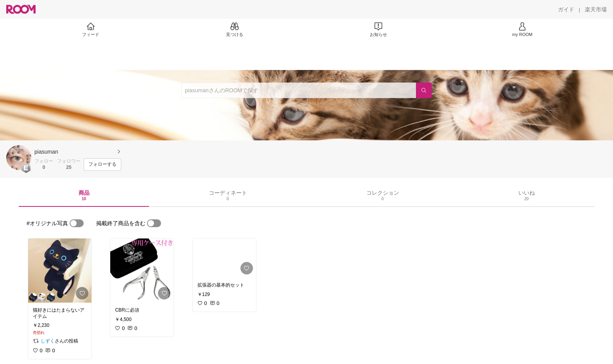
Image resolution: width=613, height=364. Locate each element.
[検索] (424, 90)
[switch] (77, 223)
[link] (60, 271)
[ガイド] (566, 9)
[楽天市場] (596, 9)
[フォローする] (102, 165)
